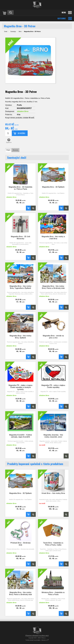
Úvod (6, 32)
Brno (20, 32)
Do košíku (21, 133)
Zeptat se (9, 141)
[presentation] (8, 150)
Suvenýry (13, 32)
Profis (19, 105)
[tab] (8, 150)
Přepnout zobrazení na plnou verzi (37, 636)
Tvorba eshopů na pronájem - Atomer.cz (37, 640)
